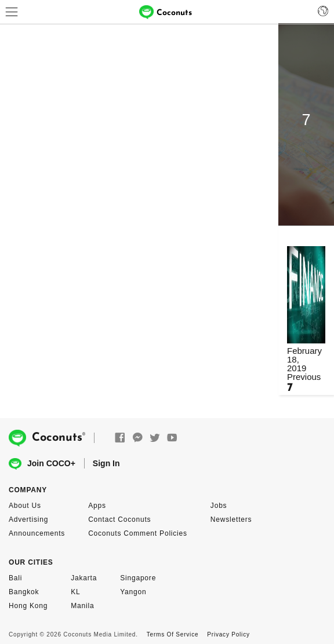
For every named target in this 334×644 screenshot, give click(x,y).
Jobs (219, 506)
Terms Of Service (173, 634)
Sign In (106, 463)
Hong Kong (28, 606)
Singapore (138, 578)
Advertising (28, 519)
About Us (25, 506)
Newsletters (231, 519)
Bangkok (24, 592)
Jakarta (84, 578)
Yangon (133, 592)
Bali (15, 578)
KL (75, 592)
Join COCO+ (42, 464)
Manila (82, 606)
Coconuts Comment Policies (138, 533)
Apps (97, 506)
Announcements (37, 533)
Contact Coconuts (119, 519)
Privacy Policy (228, 634)
